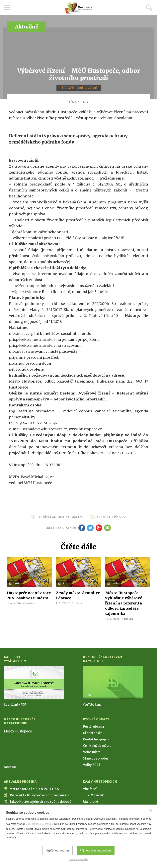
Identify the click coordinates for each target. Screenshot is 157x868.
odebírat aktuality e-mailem (60, 517)
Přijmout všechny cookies (96, 850)
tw (90, 528)
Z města (83, 102)
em (108, 528)
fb (82, 528)
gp (99, 528)
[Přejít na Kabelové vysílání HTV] (34, 683)
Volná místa (92, 752)
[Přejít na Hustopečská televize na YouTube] (113, 683)
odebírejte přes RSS (112, 517)
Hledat (149, 7)
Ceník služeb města (97, 746)
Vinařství (90, 789)
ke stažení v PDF (15, 705)
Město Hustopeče (18, 731)
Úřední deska (93, 733)
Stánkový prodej (95, 758)
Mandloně (90, 802)
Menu (7, 8)
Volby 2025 (92, 765)
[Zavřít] (150, 810)
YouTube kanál (93, 705)
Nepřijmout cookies (58, 850)
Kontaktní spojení (96, 739)
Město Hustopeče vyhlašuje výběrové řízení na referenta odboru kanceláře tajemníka (124, 603)
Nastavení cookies (78, 859)
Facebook (10, 767)
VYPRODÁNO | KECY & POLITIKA (34, 789)
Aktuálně (27, 27)
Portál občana (93, 726)
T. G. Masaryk (93, 795)
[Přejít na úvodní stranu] (79, 8)
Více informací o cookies (39, 824)
